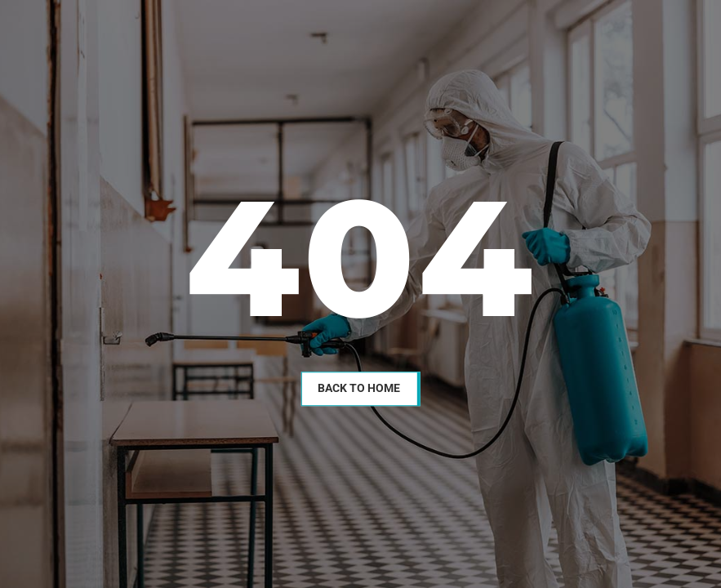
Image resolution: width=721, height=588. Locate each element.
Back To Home (359, 388)
